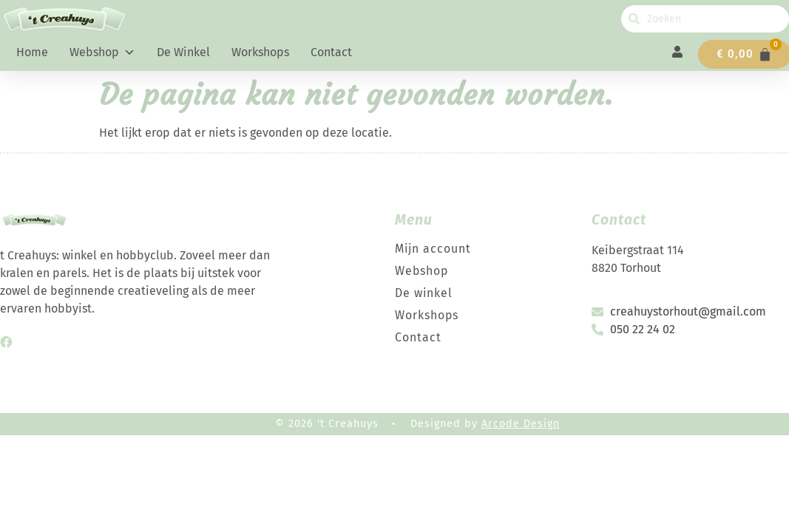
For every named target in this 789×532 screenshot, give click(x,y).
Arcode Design (521, 424)
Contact (331, 52)
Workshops (260, 52)
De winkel (183, 52)
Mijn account (433, 249)
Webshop (102, 52)
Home (32, 52)
